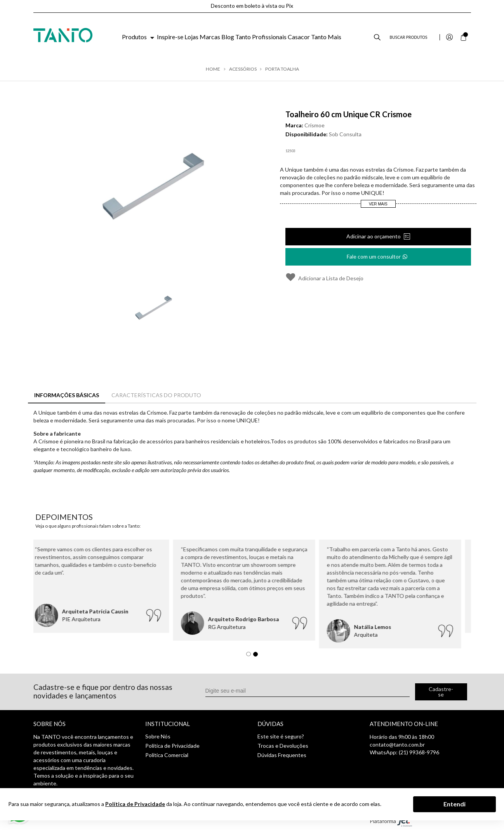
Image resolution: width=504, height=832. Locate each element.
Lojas (191, 37)
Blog (228, 37)
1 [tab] (250, 656)
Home (213, 69)
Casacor (299, 37)
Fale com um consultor (378, 254)
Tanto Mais (326, 37)
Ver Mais (378, 204)
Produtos (139, 37)
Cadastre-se (441, 692)
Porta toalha (282, 69)
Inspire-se (170, 37)
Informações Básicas (67, 395)
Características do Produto (156, 395)
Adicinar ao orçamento (374, 236)
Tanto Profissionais (261, 37)
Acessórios (243, 69)
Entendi (454, 804)
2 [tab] (257, 656)
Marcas (210, 37)
